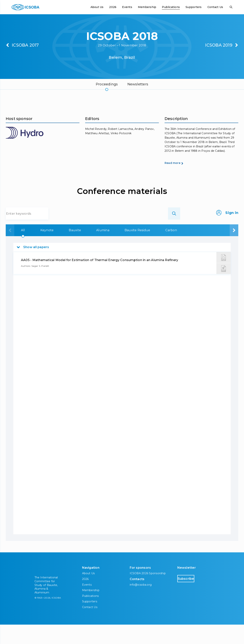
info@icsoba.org (141, 604)
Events (127, 7)
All (15, 250)
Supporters (194, 7)
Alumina (92, 250)
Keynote (38, 250)
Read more (179, 182)
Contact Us (215, 7)
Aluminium (188, 250)
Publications (171, 7)
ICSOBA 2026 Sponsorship (148, 593)
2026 (113, 7)
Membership (147, 7)
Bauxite (65, 250)
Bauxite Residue (126, 250)
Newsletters (138, 84)
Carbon (159, 250)
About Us (97, 7)
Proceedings (107, 84)
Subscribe (193, 598)
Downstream (221, 250)
